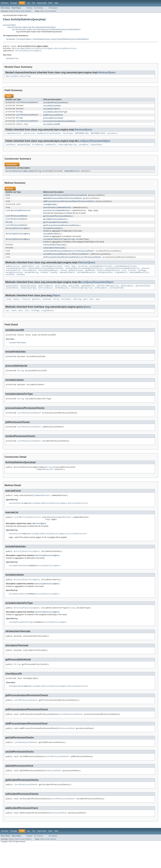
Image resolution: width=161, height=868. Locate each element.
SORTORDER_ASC (82, 136)
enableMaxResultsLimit (125, 273)
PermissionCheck (29, 104)
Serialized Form (12, 60)
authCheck (11, 148)
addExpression (13, 273)
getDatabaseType (28, 294)
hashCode (47, 308)
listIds (132, 278)
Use (28, 3)
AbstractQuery (19, 49)
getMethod (90, 278)
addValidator (28, 273)
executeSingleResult (48, 278)
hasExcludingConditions (108, 278)
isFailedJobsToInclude (54, 251)
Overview (5, 3)
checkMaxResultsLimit (52, 273)
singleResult (121, 280)
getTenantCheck (143, 294)
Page (90, 215)
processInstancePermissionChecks (59, 124)
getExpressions (76, 278)
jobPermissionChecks (53, 117)
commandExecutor (14, 136)
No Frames (39, 8)
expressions (29, 136)
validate (10, 283)
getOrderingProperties (108, 294)
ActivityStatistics (73, 29)
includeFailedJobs (52, 108)
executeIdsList (13, 278)
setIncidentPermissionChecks (57, 257)
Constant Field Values (17, 352)
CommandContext (64, 212)
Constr (22, 11)
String (19, 114)
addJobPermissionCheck (54, 202)
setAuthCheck (12, 297)
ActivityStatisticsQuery (58, 29)
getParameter (127, 294)
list (124, 278)
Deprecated (42, 3)
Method (29, 11)
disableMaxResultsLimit (101, 273)
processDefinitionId (53, 121)
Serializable (11, 39)
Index (50, 3)
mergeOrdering (31, 280)
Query (53, 39)
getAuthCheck (12, 294)
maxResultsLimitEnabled (49, 136)
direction (83, 273)
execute (145, 276)
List (18, 104)
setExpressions (105, 280)
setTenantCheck (117, 297)
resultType (68, 136)
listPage (142, 278)
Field (17, 11)
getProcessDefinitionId (55, 227)
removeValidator (67, 280)
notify (56, 308)
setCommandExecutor (86, 280)
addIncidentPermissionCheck (57, 199)
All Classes (53, 8)
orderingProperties (67, 148)
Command (20, 39)
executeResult (29, 278)
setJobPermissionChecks (55, 261)
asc (38, 273)
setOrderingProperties (82, 297)
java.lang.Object (9, 25)
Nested (11, 11)
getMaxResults (88, 294)
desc (74, 273)
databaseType (24, 148)
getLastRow (74, 294)
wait (85, 308)
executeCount (49, 212)
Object (28, 39)
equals (16, 308)
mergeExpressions (14, 280)
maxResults (51, 148)
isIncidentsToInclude (54, 254)
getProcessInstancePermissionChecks (61, 230)
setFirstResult (46, 297)
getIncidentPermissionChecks (57, 221)
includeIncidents (52, 111)
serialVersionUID (52, 127)
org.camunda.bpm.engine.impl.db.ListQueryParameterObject (31, 27)
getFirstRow (61, 294)
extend (63, 278)
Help (56, 3)
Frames (29, 8)
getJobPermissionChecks (55, 224)
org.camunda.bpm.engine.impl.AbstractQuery (30, 29)
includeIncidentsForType (55, 114)
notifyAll (66, 308)
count (67, 273)
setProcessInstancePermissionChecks (61, 264)
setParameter (101, 297)
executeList (49, 215)
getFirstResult (46, 294)
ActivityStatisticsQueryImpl (20, 175)
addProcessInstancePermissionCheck (61, 205)
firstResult (38, 148)
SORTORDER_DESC (98, 136)
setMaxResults (62, 297)
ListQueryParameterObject (94, 144)
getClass (36, 308)
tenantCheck (96, 148)
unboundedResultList (139, 280)
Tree (34, 3)
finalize (26, 308)
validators (112, 136)
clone (9, 308)
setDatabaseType (28, 297)
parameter (84, 148)
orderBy (44, 280)
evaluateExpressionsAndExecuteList (122, 276)
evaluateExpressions (16, 276)
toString (77, 308)
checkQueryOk (49, 209)
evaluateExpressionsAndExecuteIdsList (84, 276)
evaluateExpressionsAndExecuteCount (46, 276)
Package (14, 3)
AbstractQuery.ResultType (18, 78)
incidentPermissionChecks (56, 104)
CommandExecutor (72, 175)
